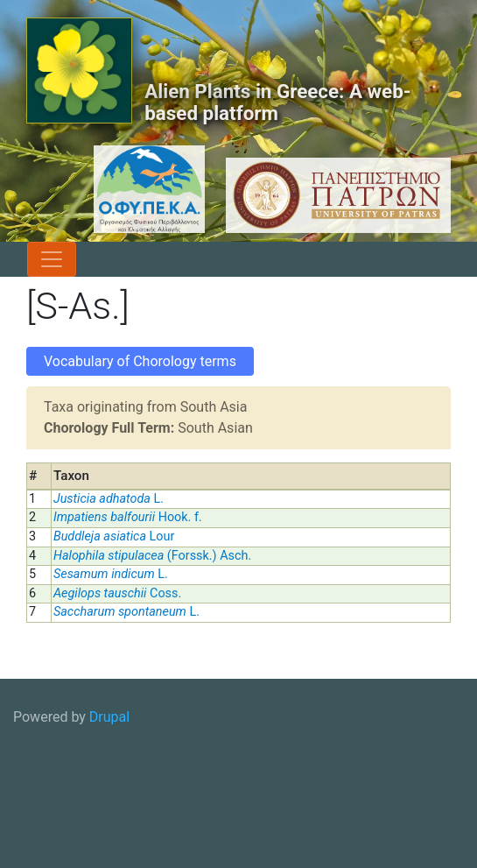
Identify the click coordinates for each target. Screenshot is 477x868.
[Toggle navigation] (52, 259)
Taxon (71, 476)
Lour (114, 536)
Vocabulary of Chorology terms (140, 361)
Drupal (109, 717)
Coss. (117, 593)
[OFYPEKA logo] (116, 189)
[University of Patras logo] (334, 195)
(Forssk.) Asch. (152, 556)
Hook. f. (128, 517)
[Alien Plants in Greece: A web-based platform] (79, 71)
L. (109, 499)
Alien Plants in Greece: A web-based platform (277, 102)
